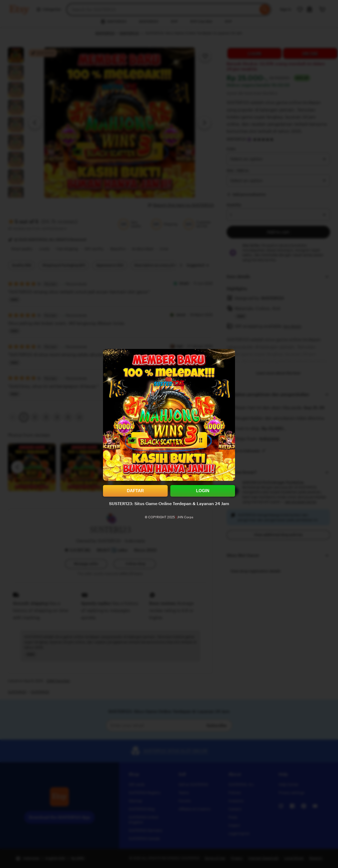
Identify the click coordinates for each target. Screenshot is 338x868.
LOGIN (203, 491)
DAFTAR (135, 491)
